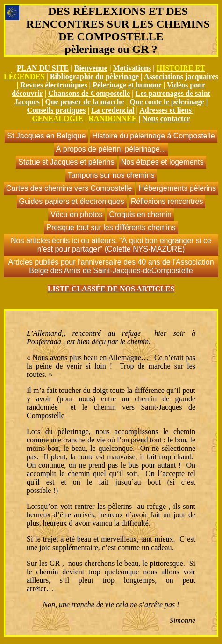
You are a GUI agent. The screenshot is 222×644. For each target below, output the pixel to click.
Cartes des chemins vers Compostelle (69, 188)
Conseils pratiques (57, 110)
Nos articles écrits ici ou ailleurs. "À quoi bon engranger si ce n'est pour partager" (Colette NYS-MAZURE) (111, 245)
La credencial (113, 110)
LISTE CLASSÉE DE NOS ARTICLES (111, 289)
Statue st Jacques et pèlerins (66, 162)
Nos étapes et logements (162, 162)
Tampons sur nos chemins (111, 175)
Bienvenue (91, 68)
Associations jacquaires (181, 76)
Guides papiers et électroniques (72, 201)
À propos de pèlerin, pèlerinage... (111, 149)
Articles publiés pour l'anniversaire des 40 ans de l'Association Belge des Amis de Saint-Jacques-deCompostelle (111, 266)
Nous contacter (166, 119)
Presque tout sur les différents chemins (111, 228)
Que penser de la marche (85, 102)
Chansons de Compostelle (89, 93)
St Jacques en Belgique (46, 136)
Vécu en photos (76, 214)
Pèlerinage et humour (127, 85)
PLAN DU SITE (43, 68)
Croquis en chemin (140, 214)
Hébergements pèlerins (177, 188)
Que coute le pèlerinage (167, 102)
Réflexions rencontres (167, 201)
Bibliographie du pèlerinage (94, 76)
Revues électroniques (54, 85)
